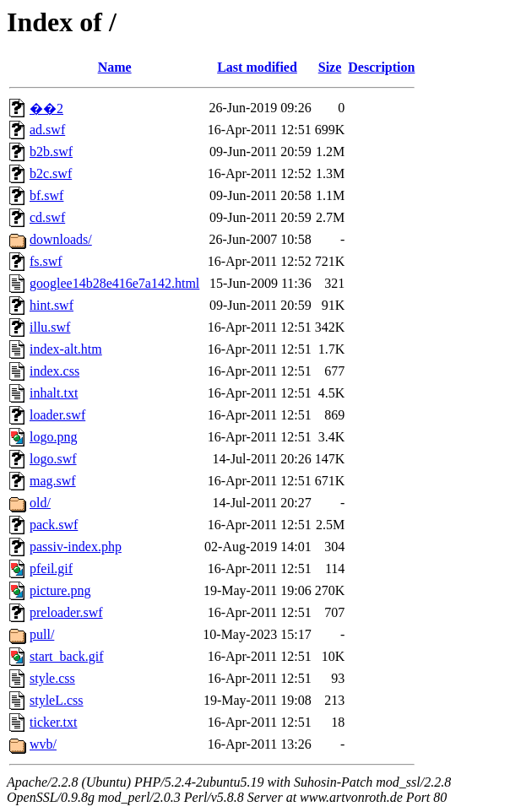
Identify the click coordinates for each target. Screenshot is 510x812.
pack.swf (54, 525)
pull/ (42, 634)
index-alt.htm (66, 349)
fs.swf (46, 261)
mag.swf (53, 481)
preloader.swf (66, 612)
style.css (52, 678)
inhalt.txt (54, 393)
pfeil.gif (51, 568)
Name (115, 67)
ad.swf (47, 130)
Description (381, 67)
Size (330, 67)
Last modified (257, 67)
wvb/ (43, 744)
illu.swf (50, 327)
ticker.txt (53, 722)
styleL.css (57, 700)
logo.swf (53, 459)
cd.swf (47, 217)
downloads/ (61, 239)
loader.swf (57, 415)
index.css (54, 371)
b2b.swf (51, 152)
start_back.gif (67, 656)
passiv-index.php (76, 547)
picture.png (60, 590)
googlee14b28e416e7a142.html (114, 283)
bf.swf (46, 195)
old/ (40, 503)
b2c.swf (51, 173)
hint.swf (52, 305)
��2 (46, 108)
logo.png (53, 437)
